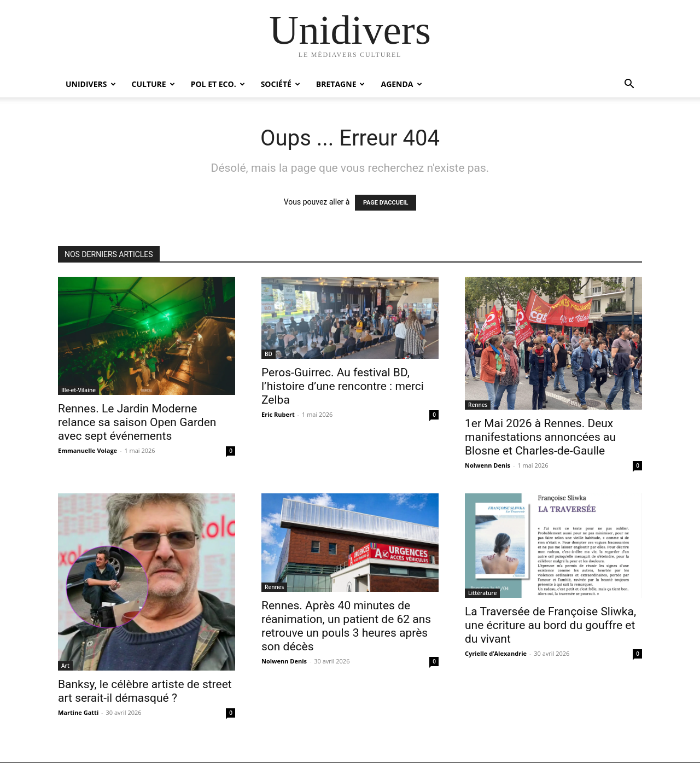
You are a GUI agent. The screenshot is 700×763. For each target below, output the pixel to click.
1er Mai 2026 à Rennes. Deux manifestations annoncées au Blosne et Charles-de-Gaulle (540, 437)
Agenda (401, 84)
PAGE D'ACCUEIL (386, 203)
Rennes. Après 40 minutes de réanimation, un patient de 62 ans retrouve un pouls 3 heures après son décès (346, 626)
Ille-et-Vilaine (78, 390)
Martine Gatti (78, 712)
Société (281, 84)
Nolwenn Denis (488, 465)
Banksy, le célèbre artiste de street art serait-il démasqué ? (145, 691)
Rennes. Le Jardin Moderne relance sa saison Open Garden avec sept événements (137, 422)
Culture (153, 84)
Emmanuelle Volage (87, 450)
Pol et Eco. (218, 84)
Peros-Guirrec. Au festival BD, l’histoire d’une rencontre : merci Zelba (343, 386)
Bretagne (341, 84)
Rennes (478, 405)
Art (65, 666)
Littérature (482, 593)
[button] (629, 85)
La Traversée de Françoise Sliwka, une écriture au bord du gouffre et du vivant (550, 625)
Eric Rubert (278, 414)
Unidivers (91, 84)
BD (269, 354)
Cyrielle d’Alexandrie (496, 653)
